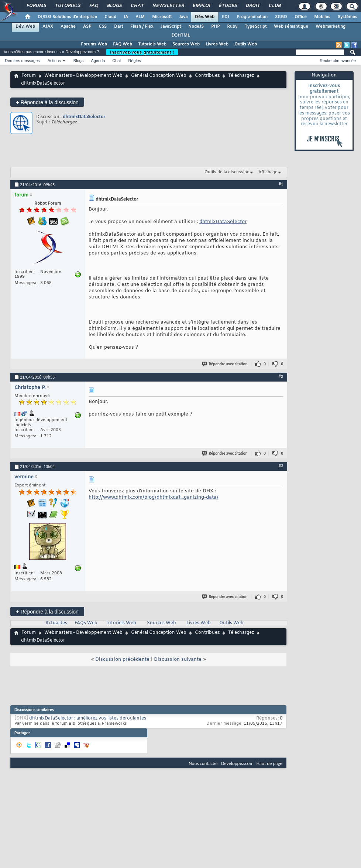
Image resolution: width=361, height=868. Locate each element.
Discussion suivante (178, 659)
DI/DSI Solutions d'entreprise (67, 17)
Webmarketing (331, 27)
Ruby (232, 27)
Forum (29, 76)
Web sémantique (291, 27)
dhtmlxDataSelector (84, 117)
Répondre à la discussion (47, 102)
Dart (118, 27)
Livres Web (217, 44)
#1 (281, 184)
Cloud (110, 17)
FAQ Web (123, 44)
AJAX (48, 27)
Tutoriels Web (152, 44)
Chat (137, 6)
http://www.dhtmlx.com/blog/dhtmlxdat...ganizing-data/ (154, 497)
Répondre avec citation (225, 364)
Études (228, 6)
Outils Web (246, 44)
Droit (252, 6)
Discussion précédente (122, 659)
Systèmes (348, 17)
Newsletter (168, 6)
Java (183, 17)
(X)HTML (181, 35)
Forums (36, 6)
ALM (140, 17)
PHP (215, 27)
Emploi (201, 6)
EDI (226, 17)
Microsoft (162, 17)
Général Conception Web (159, 76)
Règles (135, 61)
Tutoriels (67, 6)
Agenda (98, 61)
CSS (103, 27)
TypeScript (256, 27)
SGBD (281, 17)
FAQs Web (86, 623)
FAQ (93, 6)
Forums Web (94, 44)
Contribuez (207, 76)
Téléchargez (241, 76)
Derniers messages (22, 61)
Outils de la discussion (227, 172)
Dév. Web (205, 17)
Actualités (56, 623)
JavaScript (171, 27)
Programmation (252, 17)
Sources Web (186, 44)
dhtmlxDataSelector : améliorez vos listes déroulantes (88, 718)
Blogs (114, 6)
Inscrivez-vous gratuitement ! (142, 52)
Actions (54, 61)
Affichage (268, 172)
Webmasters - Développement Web (83, 76)
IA (126, 17)
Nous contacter (203, 763)
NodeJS (196, 27)
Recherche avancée (338, 61)
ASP (87, 27)
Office (301, 17)
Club (274, 6)
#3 (281, 466)
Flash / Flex (142, 27)
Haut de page (269, 763)
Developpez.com (237, 763)
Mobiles (322, 17)
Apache (68, 27)
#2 (281, 376)
